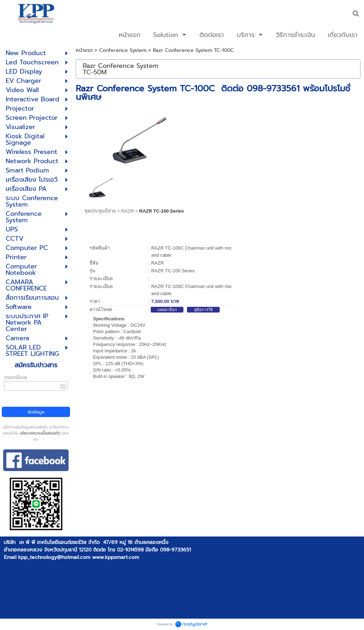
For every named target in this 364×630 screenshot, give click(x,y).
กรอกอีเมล (15, 377)
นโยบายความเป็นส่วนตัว (40, 433)
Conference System (123, 50)
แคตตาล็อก (167, 310)
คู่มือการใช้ (203, 310)
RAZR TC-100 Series (162, 211)
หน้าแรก (84, 50)
